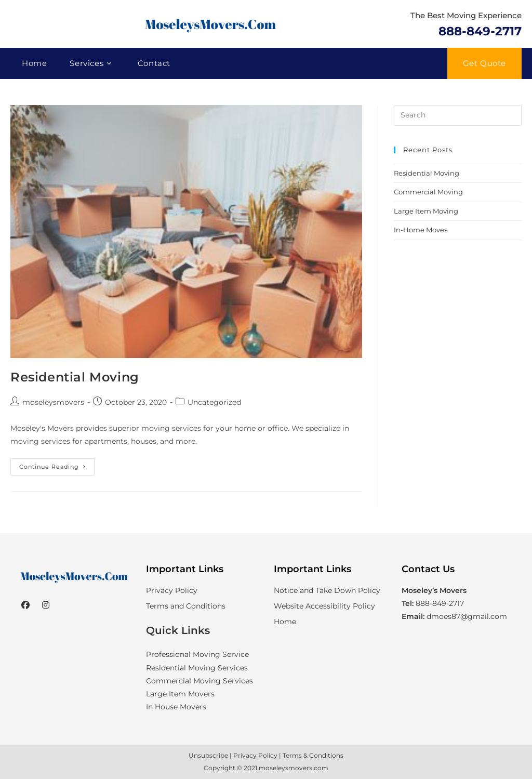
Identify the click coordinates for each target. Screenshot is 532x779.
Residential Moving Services (197, 668)
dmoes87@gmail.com (467, 616)
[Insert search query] (458, 115)
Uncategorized (214, 402)
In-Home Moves (421, 230)
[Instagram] (46, 606)
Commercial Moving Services (199, 681)
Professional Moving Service (197, 654)
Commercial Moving (428, 192)
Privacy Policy (172, 590)
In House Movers (176, 707)
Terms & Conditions (313, 755)
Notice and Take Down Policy (327, 590)
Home (285, 622)
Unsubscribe (208, 755)
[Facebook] (25, 606)
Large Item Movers (180, 694)
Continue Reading (57, 469)
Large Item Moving (426, 211)
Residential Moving (75, 377)
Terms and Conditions (186, 606)
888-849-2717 (480, 31)
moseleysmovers (53, 402)
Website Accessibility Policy (324, 606)
